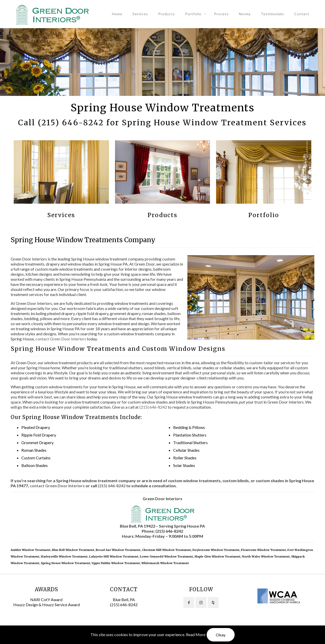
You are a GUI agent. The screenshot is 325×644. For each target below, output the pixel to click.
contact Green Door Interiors (61, 339)
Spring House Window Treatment (66, 563)
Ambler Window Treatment (31, 550)
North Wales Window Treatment (266, 556)
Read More (196, 634)
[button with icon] (189, 603)
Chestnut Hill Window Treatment (166, 550)
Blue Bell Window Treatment (73, 550)
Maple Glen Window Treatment (217, 556)
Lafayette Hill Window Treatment (114, 556)
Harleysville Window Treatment (64, 556)
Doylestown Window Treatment (216, 550)
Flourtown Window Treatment (263, 550)
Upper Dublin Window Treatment (116, 563)
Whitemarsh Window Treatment (165, 563)
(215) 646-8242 (71, 123)
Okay (221, 635)
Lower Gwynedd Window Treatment (166, 556)
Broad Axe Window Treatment (118, 550)
